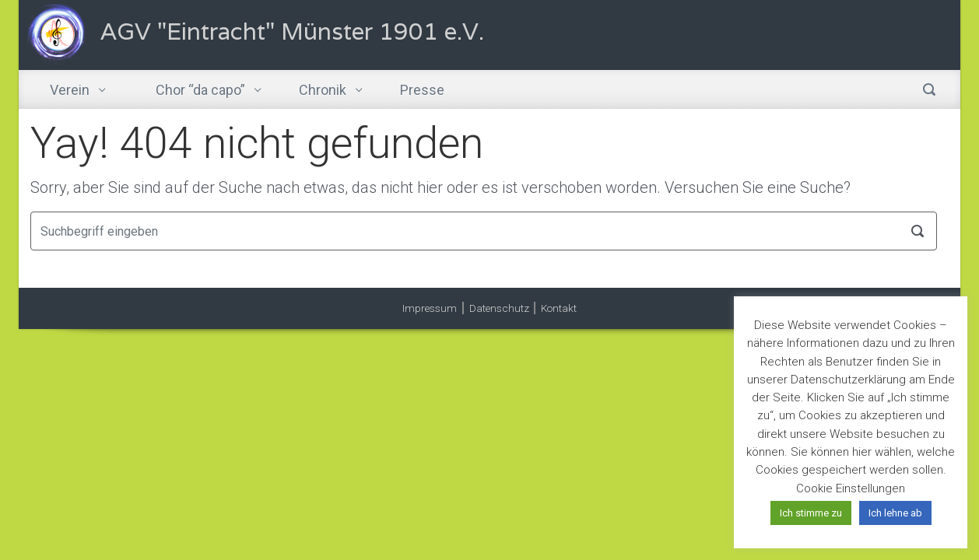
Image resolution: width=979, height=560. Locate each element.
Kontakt (559, 308)
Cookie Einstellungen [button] (851, 488)
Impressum (430, 308)
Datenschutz (499, 308)
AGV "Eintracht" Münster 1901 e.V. (292, 31)
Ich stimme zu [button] (811, 513)
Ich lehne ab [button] (895, 513)
